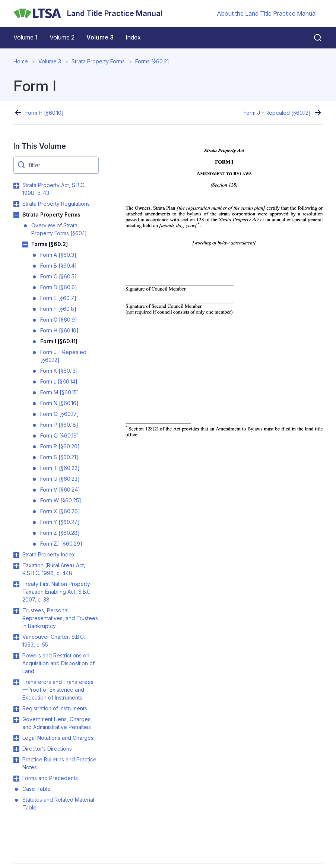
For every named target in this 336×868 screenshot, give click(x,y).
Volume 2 (62, 37)
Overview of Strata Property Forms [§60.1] (59, 229)
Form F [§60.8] (58, 309)
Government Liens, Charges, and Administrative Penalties (57, 723)
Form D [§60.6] (59, 287)
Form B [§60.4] (58, 266)
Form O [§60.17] (60, 414)
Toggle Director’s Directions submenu (16, 749)
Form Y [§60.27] (60, 522)
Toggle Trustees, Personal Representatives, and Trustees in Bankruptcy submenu (16, 611)
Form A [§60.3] (58, 255)
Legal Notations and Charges (58, 738)
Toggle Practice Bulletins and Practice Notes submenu (16, 760)
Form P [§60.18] (59, 425)
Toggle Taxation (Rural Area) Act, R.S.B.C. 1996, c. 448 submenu (16, 566)
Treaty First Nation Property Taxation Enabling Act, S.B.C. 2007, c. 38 (57, 592)
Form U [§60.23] (60, 479)
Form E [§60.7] (58, 298)
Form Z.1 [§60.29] (61, 544)
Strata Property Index (49, 554)
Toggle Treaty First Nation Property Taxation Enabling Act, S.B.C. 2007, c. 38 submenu (16, 584)
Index (133, 37)
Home (21, 61)
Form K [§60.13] (59, 371)
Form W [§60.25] (61, 500)
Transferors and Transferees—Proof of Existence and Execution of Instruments (58, 690)
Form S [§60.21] (59, 457)
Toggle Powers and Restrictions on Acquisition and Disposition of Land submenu (16, 656)
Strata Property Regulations (56, 204)
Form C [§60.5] (58, 276)
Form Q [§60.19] (60, 435)
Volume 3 (100, 37)
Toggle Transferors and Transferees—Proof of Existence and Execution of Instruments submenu (16, 682)
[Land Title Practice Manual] (88, 13)
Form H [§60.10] (45, 113)
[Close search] (313, 38)
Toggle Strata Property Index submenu (16, 555)
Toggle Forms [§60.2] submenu (25, 244)
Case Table (37, 789)
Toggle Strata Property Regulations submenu (16, 204)
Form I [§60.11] (59, 341)
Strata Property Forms (98, 61)
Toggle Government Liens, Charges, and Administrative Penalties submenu (16, 720)
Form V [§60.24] (60, 490)
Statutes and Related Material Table (58, 804)
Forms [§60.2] (152, 61)
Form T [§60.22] (60, 468)
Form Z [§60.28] (60, 533)
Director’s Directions (47, 749)
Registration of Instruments (55, 708)
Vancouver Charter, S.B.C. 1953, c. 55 (54, 641)
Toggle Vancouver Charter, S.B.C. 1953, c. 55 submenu (16, 637)
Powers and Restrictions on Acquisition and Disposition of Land (58, 663)
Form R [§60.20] (60, 446)
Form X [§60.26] (60, 511)
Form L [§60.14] (59, 381)
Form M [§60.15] (60, 392)
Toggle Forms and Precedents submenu (16, 779)
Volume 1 (26, 37)
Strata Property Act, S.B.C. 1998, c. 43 (54, 189)
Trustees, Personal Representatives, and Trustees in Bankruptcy (60, 618)
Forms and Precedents (50, 778)
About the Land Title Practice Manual (267, 13)
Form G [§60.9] (59, 320)
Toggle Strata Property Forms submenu (16, 215)
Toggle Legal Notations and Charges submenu (16, 738)
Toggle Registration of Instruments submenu (16, 709)
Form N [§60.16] (59, 403)
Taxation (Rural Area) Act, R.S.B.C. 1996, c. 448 (54, 569)
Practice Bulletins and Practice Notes (59, 763)
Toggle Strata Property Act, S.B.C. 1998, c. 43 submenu (16, 186)
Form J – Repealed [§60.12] (277, 113)
